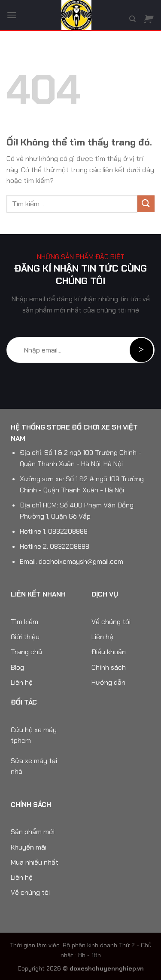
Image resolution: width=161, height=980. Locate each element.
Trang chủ (26, 652)
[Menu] (12, 15)
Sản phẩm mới (33, 832)
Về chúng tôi (111, 622)
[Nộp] (146, 204)
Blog (17, 667)
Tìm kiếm (24, 622)
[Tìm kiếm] (132, 19)
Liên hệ (22, 682)
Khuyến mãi (29, 847)
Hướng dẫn (108, 682)
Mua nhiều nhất (35, 862)
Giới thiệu (25, 637)
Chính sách (109, 667)
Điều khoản (109, 652)
